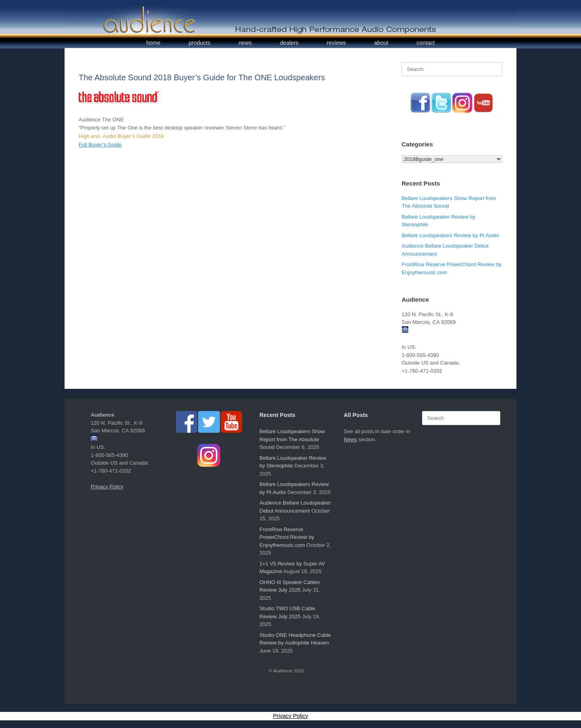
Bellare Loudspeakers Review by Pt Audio (450, 235)
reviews (336, 43)
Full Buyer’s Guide (100, 145)
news (245, 43)
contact (425, 43)
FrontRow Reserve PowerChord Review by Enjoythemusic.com (287, 537)
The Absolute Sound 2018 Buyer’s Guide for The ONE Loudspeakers (202, 77)
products (200, 43)
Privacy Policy (107, 487)
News (350, 439)
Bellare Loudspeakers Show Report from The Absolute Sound (292, 439)
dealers (289, 43)
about (381, 43)
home (154, 43)
